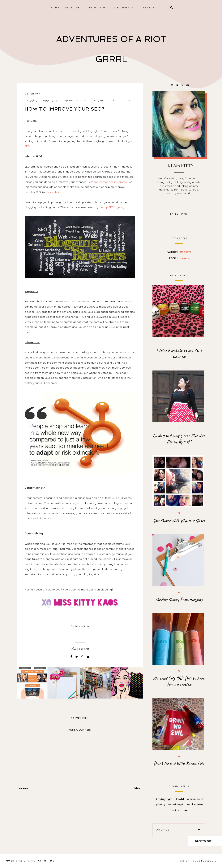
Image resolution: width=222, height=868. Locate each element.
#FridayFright (164, 799)
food (179, 258)
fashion (179, 252)
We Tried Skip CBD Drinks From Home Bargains (179, 682)
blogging (31, 100)
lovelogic (209, 861)
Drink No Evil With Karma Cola (179, 763)
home (55, 7)
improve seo (71, 100)
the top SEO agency (112, 207)
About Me (72, 7)
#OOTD (180, 799)
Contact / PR (96, 7)
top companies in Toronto (111, 182)
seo (129, 100)
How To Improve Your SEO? (64, 109)
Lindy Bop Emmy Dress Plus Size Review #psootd (179, 439)
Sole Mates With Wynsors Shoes (179, 521)
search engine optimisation (103, 100)
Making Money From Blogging (179, 599)
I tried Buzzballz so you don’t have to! (179, 354)
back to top (205, 841)
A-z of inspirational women (186, 804)
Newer (23, 788)
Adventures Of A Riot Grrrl (26, 861)
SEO (27, 146)
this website (54, 192)
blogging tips (50, 100)
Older (137, 788)
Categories (121, 7)
